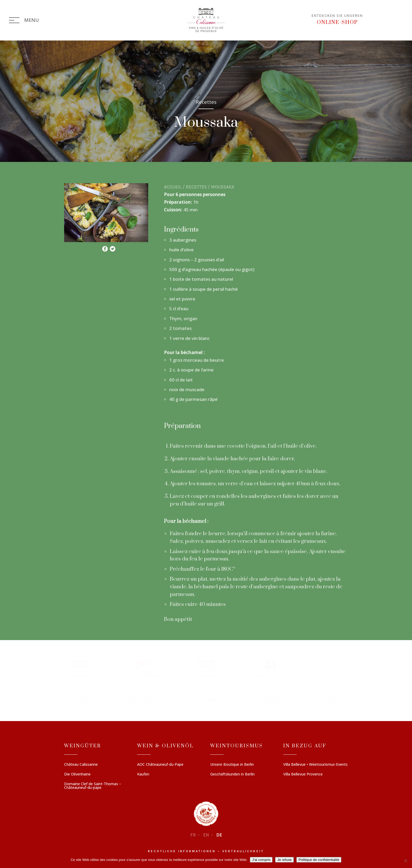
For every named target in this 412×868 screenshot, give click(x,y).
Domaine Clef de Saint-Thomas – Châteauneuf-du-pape (93, 786)
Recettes (196, 187)
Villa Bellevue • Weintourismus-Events (315, 765)
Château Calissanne (81, 765)
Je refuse (284, 860)
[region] (206, 681)
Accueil (173, 187)
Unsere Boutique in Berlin (232, 765)
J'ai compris (261, 860)
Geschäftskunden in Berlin (232, 774)
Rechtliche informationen (182, 851)
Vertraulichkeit (243, 851)
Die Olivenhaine (77, 774)
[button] (80, 681)
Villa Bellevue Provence (303, 774)
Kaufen (143, 774)
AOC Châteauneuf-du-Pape (160, 765)
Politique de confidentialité (319, 860)
